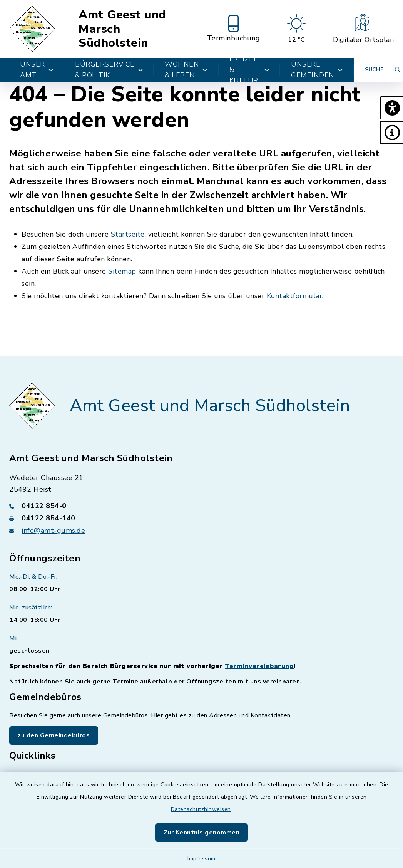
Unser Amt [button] (37, 70)
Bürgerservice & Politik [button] (109, 70)
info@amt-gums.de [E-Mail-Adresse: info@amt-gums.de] (53, 531)
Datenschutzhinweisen (201, 809)
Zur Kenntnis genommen (202, 833)
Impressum (201, 859)
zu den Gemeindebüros (54, 735)
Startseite (128, 234)
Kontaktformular (295, 296)
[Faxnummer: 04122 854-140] (201, 518)
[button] (391, 108)
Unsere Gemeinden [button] (317, 70)
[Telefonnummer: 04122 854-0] (201, 506)
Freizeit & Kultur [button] (250, 70)
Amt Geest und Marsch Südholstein (122, 29)
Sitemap (122, 271)
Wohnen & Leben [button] (186, 70)
